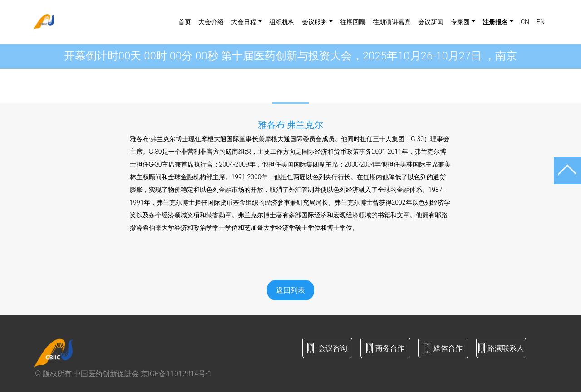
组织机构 (282, 22)
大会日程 (244, 22)
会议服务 (315, 22)
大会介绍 (211, 22)
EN (541, 22)
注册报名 (495, 22)
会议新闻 (431, 22)
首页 (185, 22)
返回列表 (290, 290)
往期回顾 (353, 22)
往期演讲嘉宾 (392, 22)
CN (525, 22)
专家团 (460, 22)
